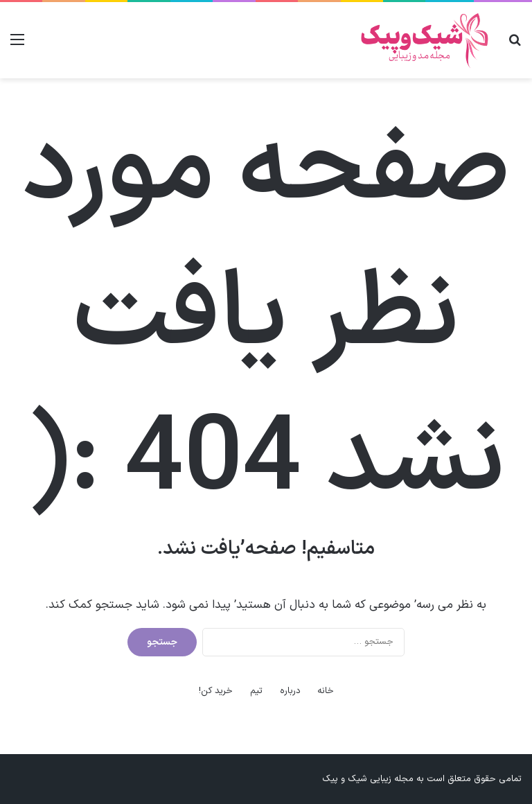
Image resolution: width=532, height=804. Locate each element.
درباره (290, 691)
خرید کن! (216, 691)
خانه (326, 691)
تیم (256, 691)
